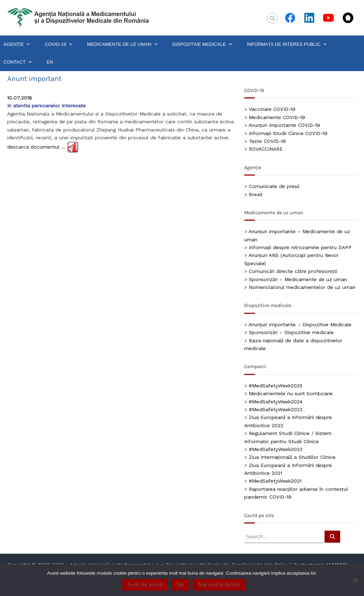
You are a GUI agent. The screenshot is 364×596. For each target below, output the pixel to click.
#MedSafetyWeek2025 (276, 386)
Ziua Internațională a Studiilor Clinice (292, 457)
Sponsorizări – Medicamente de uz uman (298, 279)
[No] (355, 580)
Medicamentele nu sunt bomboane (291, 393)
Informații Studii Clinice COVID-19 (288, 133)
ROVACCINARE (266, 149)
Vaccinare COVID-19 (272, 109)
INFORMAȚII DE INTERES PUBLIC (287, 44)
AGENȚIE (17, 44)
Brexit (256, 194)
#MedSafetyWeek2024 (276, 402)
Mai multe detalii (219, 585)
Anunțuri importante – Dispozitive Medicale (300, 324)
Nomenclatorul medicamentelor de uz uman (302, 287)
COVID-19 (59, 44)
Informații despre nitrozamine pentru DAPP (300, 247)
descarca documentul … (36, 147)
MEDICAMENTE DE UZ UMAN (123, 44)
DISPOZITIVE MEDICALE (203, 44)
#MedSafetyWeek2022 (276, 449)
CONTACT (18, 62)
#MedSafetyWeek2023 (276, 409)
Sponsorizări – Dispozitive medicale (291, 332)
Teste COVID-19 (267, 141)
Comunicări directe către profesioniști (293, 271)
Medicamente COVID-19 (277, 117)
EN (50, 62)
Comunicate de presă (274, 186)
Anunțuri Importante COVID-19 (284, 125)
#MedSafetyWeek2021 (275, 481)
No (180, 585)
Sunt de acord (145, 585)
